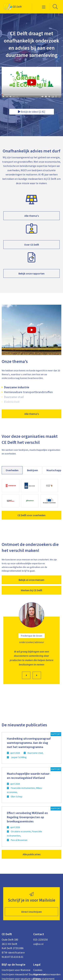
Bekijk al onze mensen (32, 580)
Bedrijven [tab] (33, 470)
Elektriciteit (12, 402)
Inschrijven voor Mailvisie (16, 970)
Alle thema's (32, 216)
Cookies (38, 970)
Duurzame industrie (17, 387)
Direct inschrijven (32, 912)
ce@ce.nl (38, 944)
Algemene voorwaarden (47, 974)
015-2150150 (40, 940)
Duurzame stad (14, 397)
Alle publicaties (32, 854)
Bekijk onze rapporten (32, 273)
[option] (32, 644)
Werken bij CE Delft (32, 590)
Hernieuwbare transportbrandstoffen (28, 392)
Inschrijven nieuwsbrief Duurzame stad (16, 974)
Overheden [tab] (12, 470)
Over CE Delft (32, 245)
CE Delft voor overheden (32, 515)
